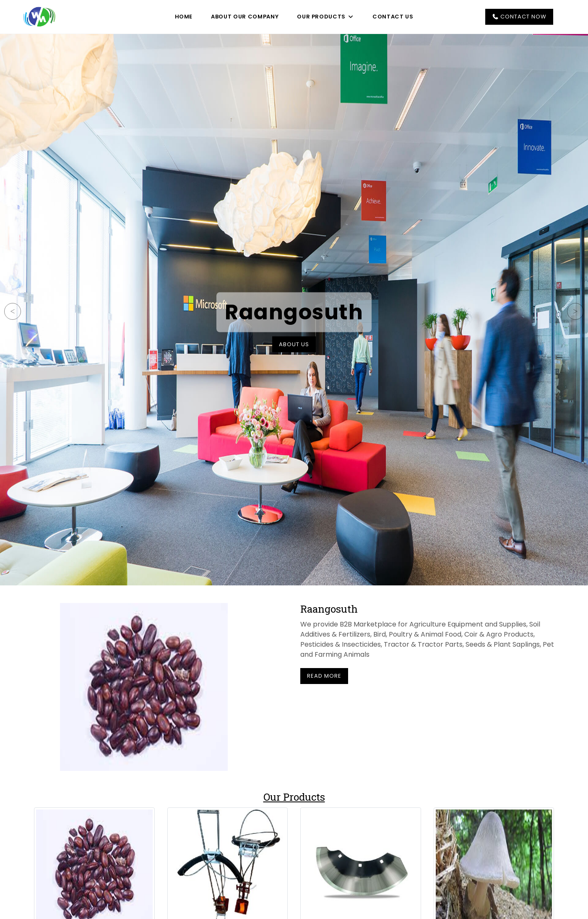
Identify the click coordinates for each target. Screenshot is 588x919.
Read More (324, 676)
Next (575, 311)
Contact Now (519, 17)
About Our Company (245, 17)
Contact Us (393, 17)
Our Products (325, 17)
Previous (13, 311)
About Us (294, 344)
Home (184, 17)
